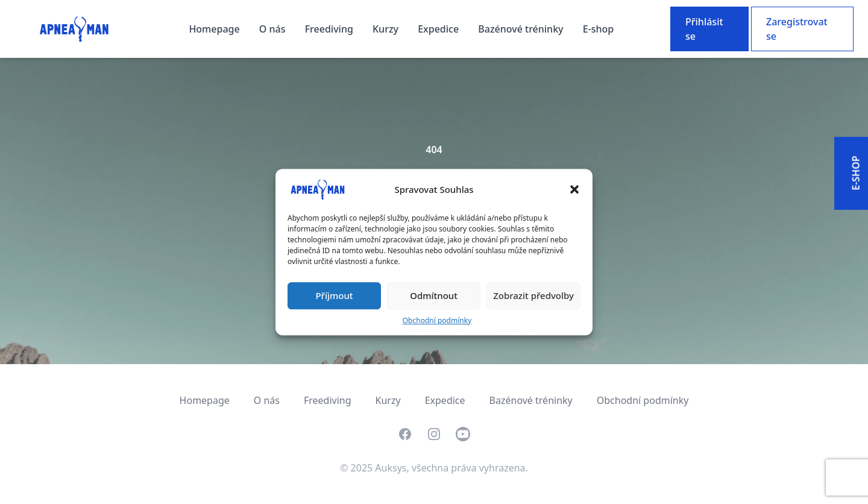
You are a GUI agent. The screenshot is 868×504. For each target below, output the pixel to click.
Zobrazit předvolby (533, 295)
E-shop (599, 29)
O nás (274, 29)
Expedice (439, 29)
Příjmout (334, 295)
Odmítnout (434, 295)
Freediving (330, 29)
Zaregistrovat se (797, 29)
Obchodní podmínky (437, 320)
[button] (574, 189)
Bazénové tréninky (522, 29)
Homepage (215, 29)
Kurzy (387, 29)
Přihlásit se (704, 29)
